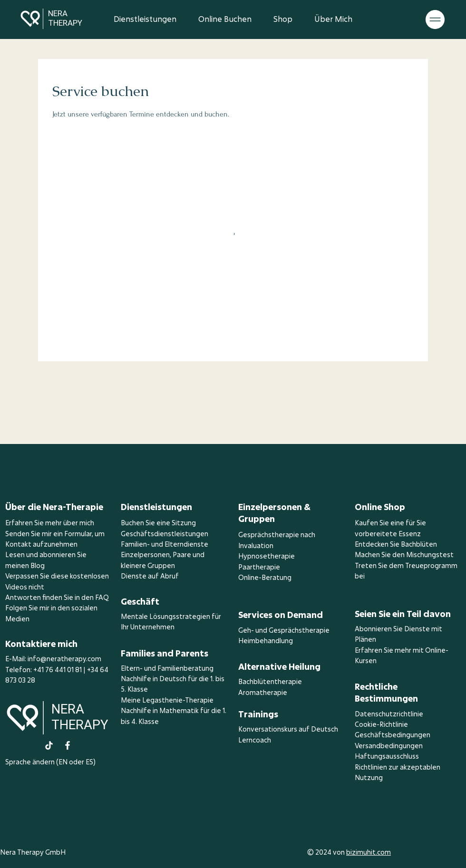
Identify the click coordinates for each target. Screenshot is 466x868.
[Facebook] (68, 745)
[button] (435, 19)
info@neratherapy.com (64, 659)
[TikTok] (49, 745)
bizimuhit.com (369, 852)
